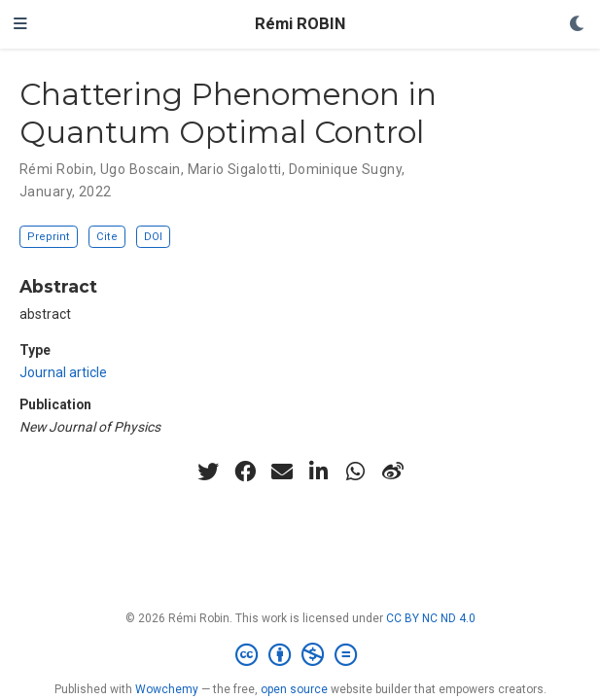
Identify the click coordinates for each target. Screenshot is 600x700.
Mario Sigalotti (235, 169)
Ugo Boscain (141, 169)
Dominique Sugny (345, 169)
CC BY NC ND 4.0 (431, 618)
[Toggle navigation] (20, 24)
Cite (107, 237)
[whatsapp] (356, 472)
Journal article (63, 372)
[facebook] (245, 472)
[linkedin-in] (319, 472)
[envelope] (282, 472)
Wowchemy (167, 689)
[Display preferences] (578, 25)
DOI (153, 237)
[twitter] (208, 472)
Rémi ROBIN (300, 24)
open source (294, 689)
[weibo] (393, 472)
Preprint (49, 237)
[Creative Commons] (300, 655)
